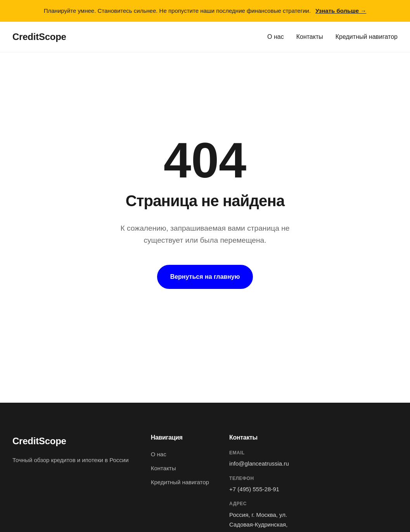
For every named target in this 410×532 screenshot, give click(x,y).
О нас (276, 37)
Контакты (310, 37)
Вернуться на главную (205, 277)
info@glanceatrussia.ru (259, 463)
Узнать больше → (341, 11)
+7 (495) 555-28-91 (254, 489)
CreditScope (39, 37)
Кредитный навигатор (367, 37)
